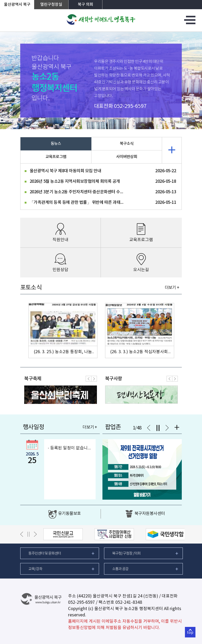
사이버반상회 (127, 157)
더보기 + (172, 288)
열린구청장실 (51, 5)
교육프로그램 (56, 157)
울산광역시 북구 (17, 5)
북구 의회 (86, 5)
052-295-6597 (130, 106)
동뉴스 (56, 144)
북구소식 (127, 144)
